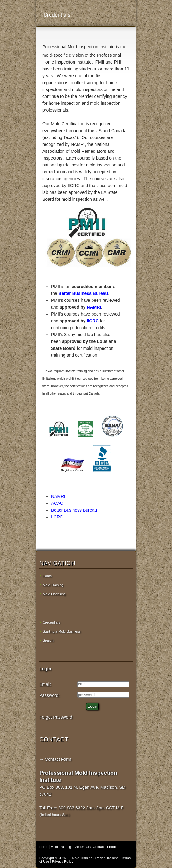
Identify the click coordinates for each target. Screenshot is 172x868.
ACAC (57, 503)
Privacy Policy (63, 861)
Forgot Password (56, 717)
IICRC (93, 321)
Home (47, 576)
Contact (99, 847)
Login (92, 706)
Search (48, 640)
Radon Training (107, 858)
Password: (49, 695)
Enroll (111, 847)
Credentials (86, 15)
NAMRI (94, 307)
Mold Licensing (54, 594)
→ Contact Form (55, 759)
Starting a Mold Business (62, 631)
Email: (45, 684)
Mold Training (53, 585)
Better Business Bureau (83, 293)
